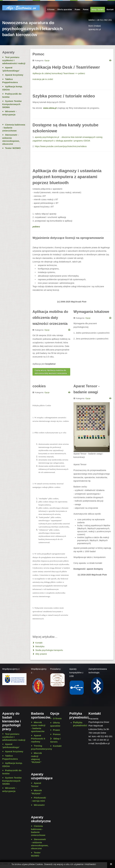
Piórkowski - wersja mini (38, 799)
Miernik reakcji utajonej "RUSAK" (36, 758)
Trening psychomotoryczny (38, 747)
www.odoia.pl (50, 108)
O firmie (51, 10)
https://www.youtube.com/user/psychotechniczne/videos (61, 146)
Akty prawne (41, 654)
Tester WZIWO (13, 148)
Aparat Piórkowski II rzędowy (38, 739)
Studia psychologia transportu (49, 650)
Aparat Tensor (36, 785)
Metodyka (40, 646)
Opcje (47, 60)
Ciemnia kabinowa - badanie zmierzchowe (14, 128)
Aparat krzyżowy (14, 75)
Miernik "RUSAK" (36, 792)
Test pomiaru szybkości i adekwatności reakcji (14, 60)
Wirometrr (39, 805)
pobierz (36, 227)
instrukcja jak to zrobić (43, 79)
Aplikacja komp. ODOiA (12, 88)
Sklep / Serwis (98, 10)
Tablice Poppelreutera (10, 81)
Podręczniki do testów (12, 95)
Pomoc (86, 10)
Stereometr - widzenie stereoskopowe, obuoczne (11, 139)
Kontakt (110, 10)
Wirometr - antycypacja (9, 113)
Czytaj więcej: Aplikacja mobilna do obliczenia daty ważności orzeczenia (51, 372)
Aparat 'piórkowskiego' (11, 69)
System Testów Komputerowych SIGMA (12, 104)
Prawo (77, 10)
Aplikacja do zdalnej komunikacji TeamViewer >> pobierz (59, 73)
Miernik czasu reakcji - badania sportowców (38, 727)
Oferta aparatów (65, 10)
